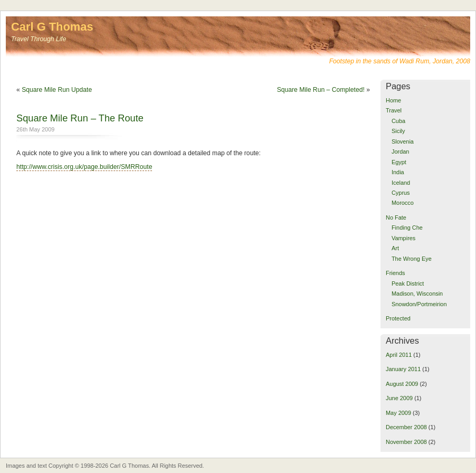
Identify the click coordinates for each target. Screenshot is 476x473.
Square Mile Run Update (57, 90)
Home (393, 100)
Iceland (401, 183)
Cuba (398, 121)
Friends (395, 273)
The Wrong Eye (412, 259)
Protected (398, 318)
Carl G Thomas (52, 27)
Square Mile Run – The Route (80, 118)
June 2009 (399, 398)
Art (395, 248)
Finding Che (407, 228)
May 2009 (398, 413)
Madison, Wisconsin (417, 294)
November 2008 (406, 442)
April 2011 (399, 355)
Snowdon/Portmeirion (419, 304)
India (398, 172)
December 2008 (406, 427)
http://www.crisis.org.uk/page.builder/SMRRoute (84, 167)
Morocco (403, 203)
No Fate (396, 217)
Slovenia (403, 141)
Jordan (400, 152)
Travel (394, 110)
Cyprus (401, 193)
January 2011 (403, 369)
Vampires (403, 238)
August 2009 (402, 384)
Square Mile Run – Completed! (321, 90)
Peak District (408, 283)
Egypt (399, 162)
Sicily (398, 131)
